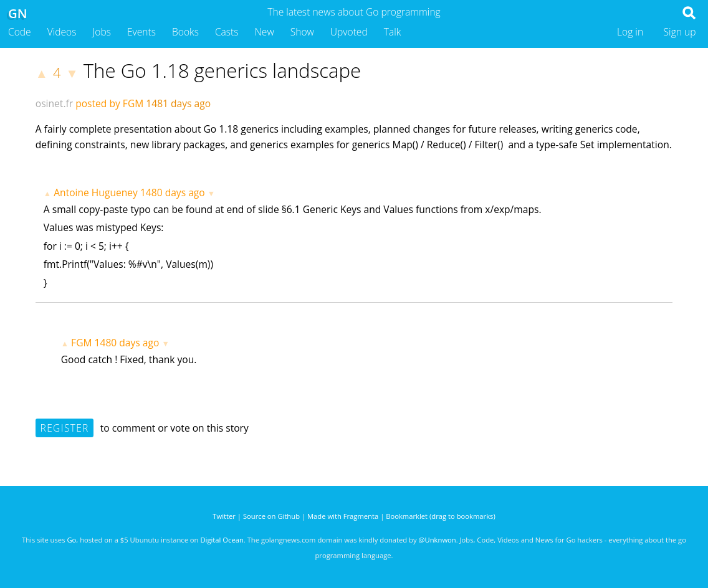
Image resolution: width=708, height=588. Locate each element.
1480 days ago (173, 192)
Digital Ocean (222, 540)
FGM (81, 343)
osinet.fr (54, 103)
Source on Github (271, 516)
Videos (62, 32)
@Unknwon (438, 540)
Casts (227, 32)
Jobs (102, 32)
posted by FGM (109, 103)
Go (71, 540)
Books (185, 32)
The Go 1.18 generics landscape (222, 70)
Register (65, 428)
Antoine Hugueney (96, 192)
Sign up (680, 32)
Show (302, 32)
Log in (630, 32)
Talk (393, 32)
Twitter (224, 516)
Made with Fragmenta (343, 516)
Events (141, 32)
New (265, 32)
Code (20, 32)
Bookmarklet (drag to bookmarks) (440, 516)
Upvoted (349, 32)
